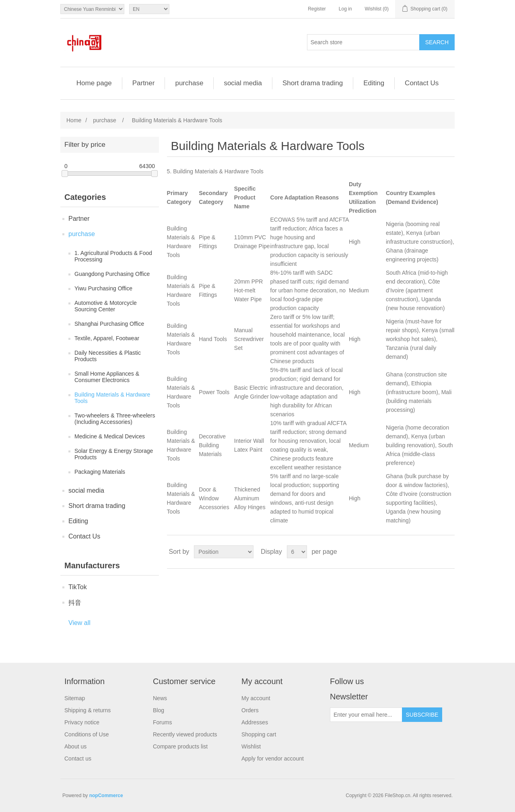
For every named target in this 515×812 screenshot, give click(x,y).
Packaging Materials (100, 472)
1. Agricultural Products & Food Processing (113, 256)
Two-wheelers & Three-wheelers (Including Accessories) (115, 419)
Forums (162, 722)
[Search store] (363, 42)
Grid (433, 552)
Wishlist (251, 746)
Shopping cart (259, 734)
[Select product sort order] (224, 552)
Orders (250, 710)
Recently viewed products (185, 734)
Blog (159, 710)
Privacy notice (82, 722)
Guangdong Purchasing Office (112, 274)
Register (317, 9)
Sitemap (75, 698)
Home (74, 120)
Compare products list (180, 746)
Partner (144, 83)
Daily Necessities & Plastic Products (108, 356)
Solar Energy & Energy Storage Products (114, 454)
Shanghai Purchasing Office (109, 324)
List (448, 552)
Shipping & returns (88, 710)
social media (243, 83)
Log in (345, 9)
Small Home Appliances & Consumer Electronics (107, 377)
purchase (189, 83)
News (160, 698)
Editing (374, 83)
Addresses (255, 722)
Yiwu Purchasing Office (103, 288)
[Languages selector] (149, 9)
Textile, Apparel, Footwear (107, 338)
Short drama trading (313, 83)
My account (256, 698)
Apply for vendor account (273, 759)
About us (75, 746)
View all (79, 623)
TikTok (78, 587)
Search (437, 42)
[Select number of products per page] (297, 552)
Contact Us (422, 83)
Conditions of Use (87, 734)
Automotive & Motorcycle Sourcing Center (106, 306)
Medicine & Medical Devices (110, 436)
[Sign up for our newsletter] (366, 715)
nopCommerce (106, 796)
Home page (94, 83)
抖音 (75, 603)
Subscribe (422, 715)
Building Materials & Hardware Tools (112, 398)
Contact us (78, 759)
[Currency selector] (92, 9)
